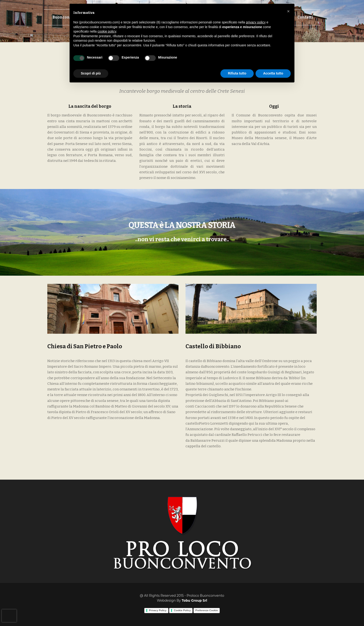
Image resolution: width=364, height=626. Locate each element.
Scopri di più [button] (91, 73)
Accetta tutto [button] (273, 73)
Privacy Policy (158, 610)
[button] (288, 11)
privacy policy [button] (256, 22)
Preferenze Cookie (207, 610)
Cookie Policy (182, 610)
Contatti (305, 17)
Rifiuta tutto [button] (237, 73)
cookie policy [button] (107, 31)
